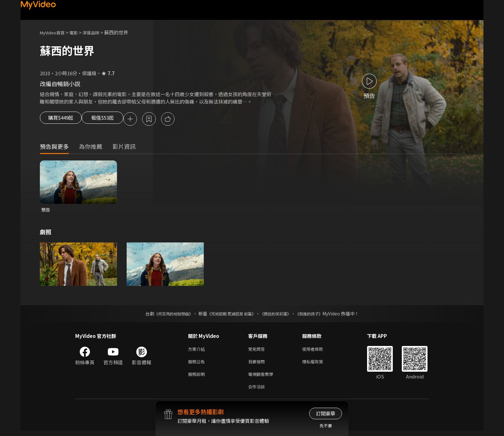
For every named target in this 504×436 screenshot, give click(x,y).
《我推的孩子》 (319, 315)
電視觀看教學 (263, 378)
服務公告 (198, 364)
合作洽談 (258, 391)
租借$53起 (113, 120)
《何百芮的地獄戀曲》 (165, 315)
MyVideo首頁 (54, 32)
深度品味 (98, 32)
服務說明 (198, 378)
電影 (79, 32)
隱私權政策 (318, 364)
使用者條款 (318, 351)
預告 (46, 211)
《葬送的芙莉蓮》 (280, 315)
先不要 (326, 426)
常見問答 (258, 351)
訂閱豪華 (326, 413)
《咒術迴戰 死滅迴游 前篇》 (230, 315)
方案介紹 (198, 351)
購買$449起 (63, 120)
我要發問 (258, 364)
